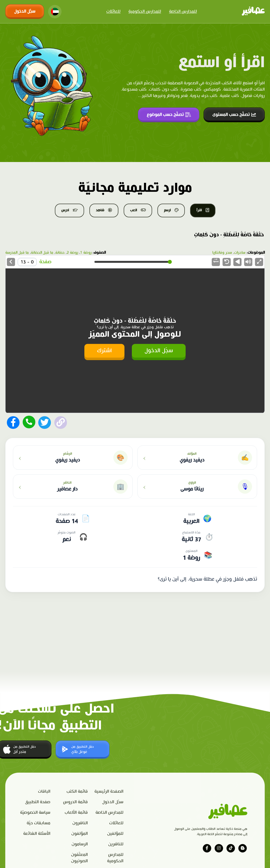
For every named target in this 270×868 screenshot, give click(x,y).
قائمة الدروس (75, 802)
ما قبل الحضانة (42, 253)
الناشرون (80, 823)
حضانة (60, 253)
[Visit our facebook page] (207, 848)
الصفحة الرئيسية (109, 791)
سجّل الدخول (25, 11)
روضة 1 (86, 253)
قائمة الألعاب (76, 813)
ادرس (69, 210)
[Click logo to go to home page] (253, 12)
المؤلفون (79, 834)
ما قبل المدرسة (17, 253)
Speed (216, 261)
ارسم (171, 210)
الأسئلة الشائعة (37, 834)
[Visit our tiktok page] (231, 848)
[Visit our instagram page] (219, 848)
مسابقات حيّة (38, 823)
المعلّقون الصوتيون (79, 858)
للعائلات (113, 11)
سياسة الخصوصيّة (35, 813)
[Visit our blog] (243, 848)
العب (138, 210)
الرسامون (80, 844)
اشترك (104, 350)
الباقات (44, 791)
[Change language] (55, 12)
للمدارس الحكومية (145, 11)
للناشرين (116, 844)
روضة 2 (72, 253)
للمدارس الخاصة (183, 11)
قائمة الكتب (77, 791)
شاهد (104, 210)
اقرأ (203, 210)
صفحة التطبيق (38, 802)
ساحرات (240, 253)
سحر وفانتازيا (222, 253)
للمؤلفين (115, 834)
